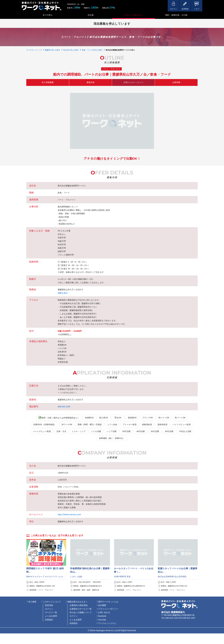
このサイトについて (52, 602)
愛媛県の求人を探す (53, 50)
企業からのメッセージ (133, 82)
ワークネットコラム (107, 623)
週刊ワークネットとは (108, 602)
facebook (102, 616)
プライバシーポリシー (108, 609)
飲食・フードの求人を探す (92, 50)
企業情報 (176, 82)
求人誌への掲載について (81, 612)
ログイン (49, 609)
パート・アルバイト (133, 15)
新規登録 (49, 605)
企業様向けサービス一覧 (81, 609)
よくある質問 (51, 616)
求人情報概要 (48, 82)
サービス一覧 (51, 612)
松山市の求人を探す (71, 50)
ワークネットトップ (34, 50)
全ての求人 (48, 15)
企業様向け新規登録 (79, 605)
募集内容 (91, 82)
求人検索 (32, 602)
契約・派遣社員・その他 (176, 15)
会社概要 (102, 605)
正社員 (91, 15)
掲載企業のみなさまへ (77, 602)
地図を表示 (63, 293)
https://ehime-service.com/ (69, 515)
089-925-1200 (64, 407)
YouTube (102, 620)
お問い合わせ (104, 612)
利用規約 (49, 620)
